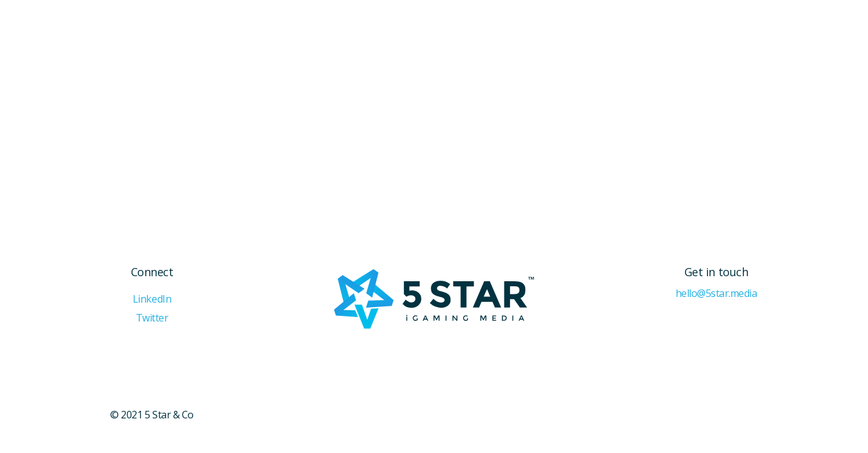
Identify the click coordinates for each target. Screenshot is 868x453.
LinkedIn (152, 299)
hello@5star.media (716, 294)
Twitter (152, 318)
